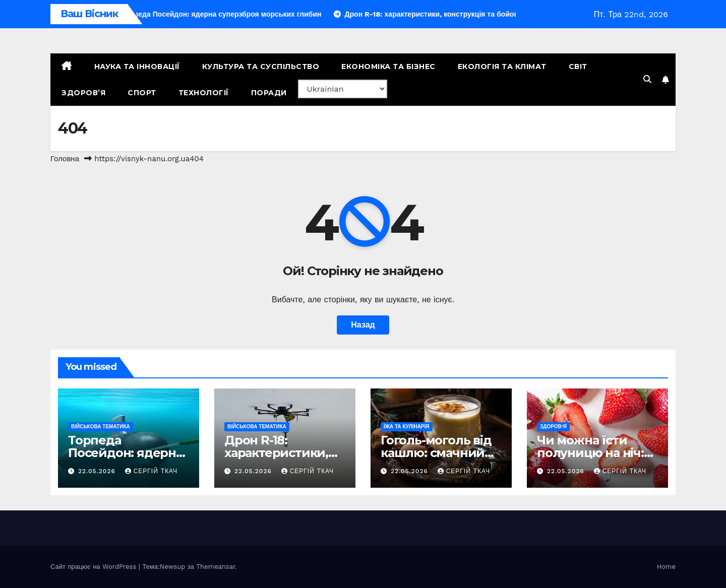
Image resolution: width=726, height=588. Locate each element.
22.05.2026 (98, 471)
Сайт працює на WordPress (95, 567)
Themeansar (216, 567)
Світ (578, 67)
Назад (363, 325)
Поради (269, 93)
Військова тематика (101, 427)
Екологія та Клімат (502, 67)
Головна (65, 159)
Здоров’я (83, 93)
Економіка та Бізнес (388, 67)
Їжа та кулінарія (407, 427)
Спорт (142, 93)
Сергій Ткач (151, 471)
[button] (647, 79)
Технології (204, 93)
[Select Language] (343, 89)
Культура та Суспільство (261, 67)
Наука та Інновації (137, 67)
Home (666, 567)
